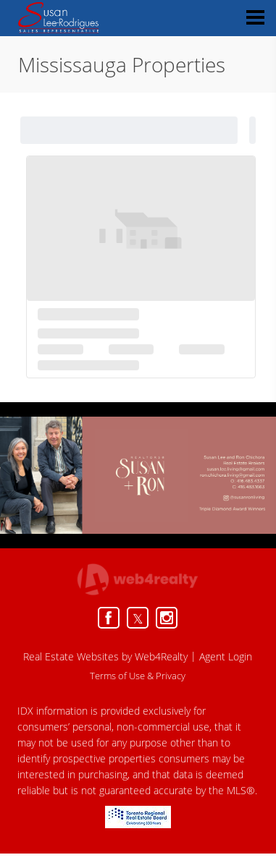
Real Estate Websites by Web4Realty (105, 656)
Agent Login (226, 656)
